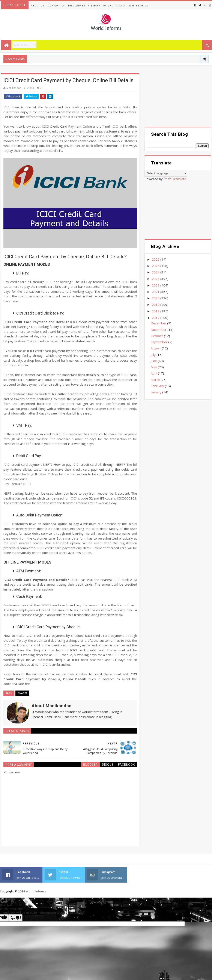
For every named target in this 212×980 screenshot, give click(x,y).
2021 (156, 292)
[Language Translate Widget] (166, 173)
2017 (156, 318)
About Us (38, 6)
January (156, 392)
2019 (156, 304)
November (159, 330)
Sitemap (94, 6)
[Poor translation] (16, 918)
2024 (156, 272)
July (154, 355)
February (158, 386)
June (154, 361)
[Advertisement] (178, 100)
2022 (156, 285)
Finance (22, 693)
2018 (156, 311)
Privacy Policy (115, 6)
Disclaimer (77, 6)
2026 (156, 259)
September (159, 342)
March (156, 380)
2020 (156, 298)
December (159, 323)
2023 (156, 279)
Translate (175, 179)
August (156, 348)
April (154, 373)
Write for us (139, 6)
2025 (156, 266)
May (154, 367)
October (157, 336)
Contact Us (56, 6)
